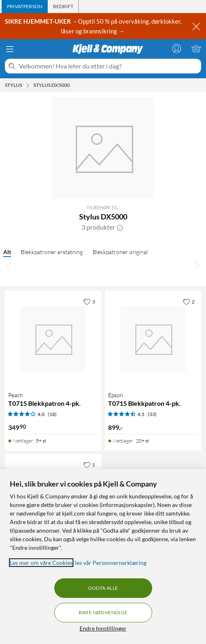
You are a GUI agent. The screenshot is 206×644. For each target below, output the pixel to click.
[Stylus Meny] (28, 85)
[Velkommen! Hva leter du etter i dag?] (108, 66)
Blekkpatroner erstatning (52, 252)
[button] (120, 227)
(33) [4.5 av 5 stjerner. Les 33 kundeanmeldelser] (152, 414)
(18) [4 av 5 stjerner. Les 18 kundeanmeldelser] (52, 414)
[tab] (25, 7)
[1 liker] (89, 465)
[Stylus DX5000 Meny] (72, 85)
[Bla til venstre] (9, 266)
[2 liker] (189, 301)
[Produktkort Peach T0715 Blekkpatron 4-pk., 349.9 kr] (53, 339)
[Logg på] (177, 49)
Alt (7, 252)
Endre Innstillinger (103, 628)
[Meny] (10, 49)
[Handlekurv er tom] (196, 49)
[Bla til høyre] (197, 266)
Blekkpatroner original (120, 252)
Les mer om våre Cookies (41, 563)
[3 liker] (89, 301)
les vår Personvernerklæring (111, 563)
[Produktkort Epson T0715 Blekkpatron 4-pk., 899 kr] (153, 339)
